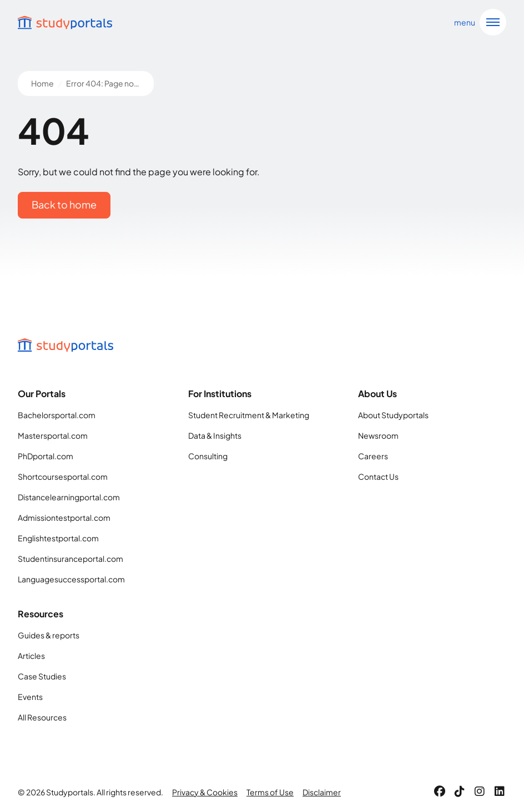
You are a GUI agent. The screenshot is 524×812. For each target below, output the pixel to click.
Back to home (64, 204)
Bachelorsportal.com (57, 415)
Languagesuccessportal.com (71, 579)
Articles (31, 656)
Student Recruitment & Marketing (249, 415)
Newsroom (378, 435)
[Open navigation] (478, 22)
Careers (373, 456)
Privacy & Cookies (205, 792)
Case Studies (42, 676)
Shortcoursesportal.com (63, 476)
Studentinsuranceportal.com (70, 559)
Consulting (208, 456)
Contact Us (378, 476)
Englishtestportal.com (58, 538)
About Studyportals (393, 415)
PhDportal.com (46, 456)
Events (30, 697)
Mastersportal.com (53, 435)
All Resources (42, 717)
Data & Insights (215, 435)
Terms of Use (270, 792)
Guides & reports (49, 635)
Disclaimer (322, 792)
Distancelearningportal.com (69, 497)
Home (42, 83)
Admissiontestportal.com (64, 517)
